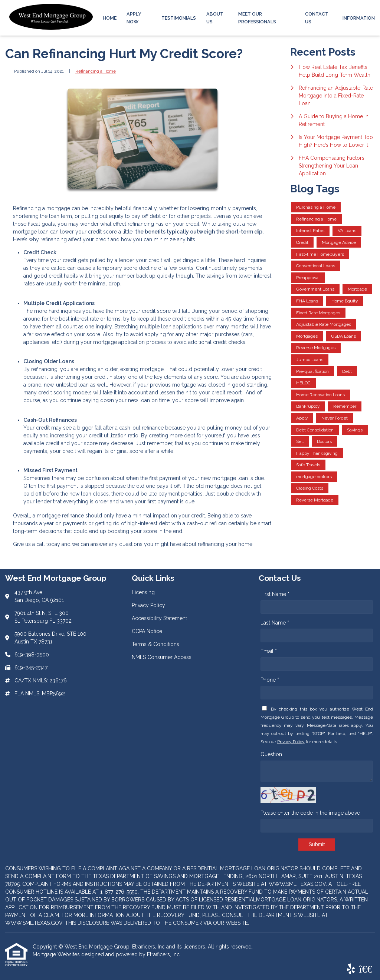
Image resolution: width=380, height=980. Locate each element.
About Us (215, 18)
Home (110, 18)
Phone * (270, 680)
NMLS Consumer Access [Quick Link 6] (162, 657)
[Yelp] (351, 969)
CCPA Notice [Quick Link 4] (147, 631)
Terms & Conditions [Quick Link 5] (155, 644)
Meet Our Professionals (257, 18)
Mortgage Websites (57, 954)
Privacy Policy (291, 742)
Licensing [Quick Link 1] (143, 592)
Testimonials (179, 18)
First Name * (275, 594)
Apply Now (134, 18)
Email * (269, 651)
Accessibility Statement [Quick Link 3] (159, 618)
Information (359, 18)
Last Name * (275, 623)
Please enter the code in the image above (310, 813)
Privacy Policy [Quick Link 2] (148, 605)
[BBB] (366, 969)
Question (271, 754)
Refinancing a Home (96, 71)
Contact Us (317, 18)
